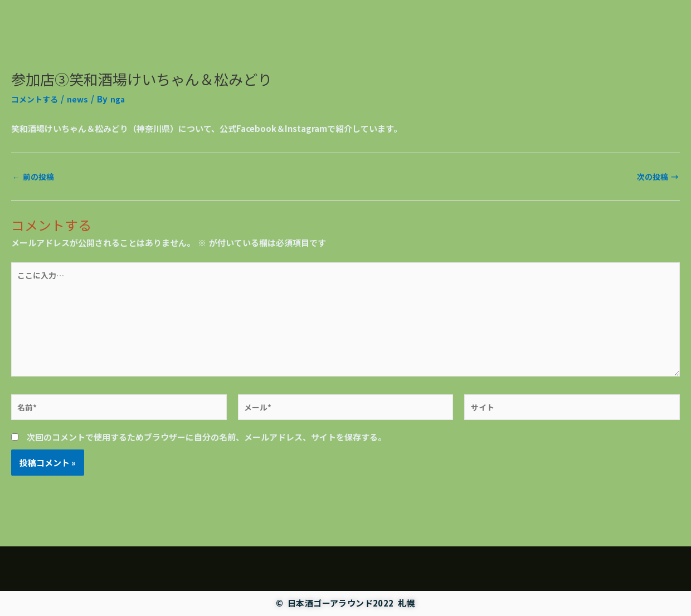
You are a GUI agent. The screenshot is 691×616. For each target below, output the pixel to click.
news (81, 99)
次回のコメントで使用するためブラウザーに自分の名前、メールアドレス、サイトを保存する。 (206, 449)
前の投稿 (35, 176)
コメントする (36, 99)
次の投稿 (656, 176)
